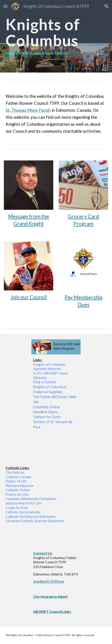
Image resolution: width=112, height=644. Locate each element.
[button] (5, 6)
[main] (56, 36)
